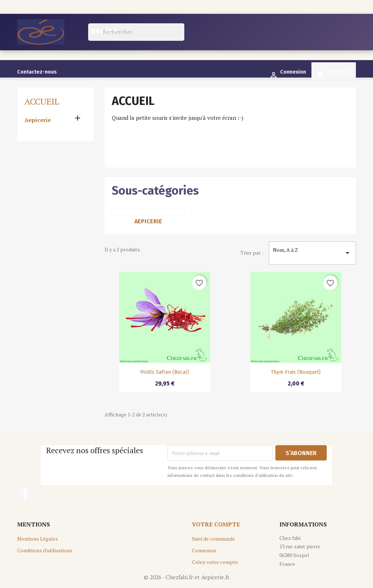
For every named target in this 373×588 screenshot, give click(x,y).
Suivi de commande (213, 539)
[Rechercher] (136, 32)
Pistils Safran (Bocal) (165, 372)
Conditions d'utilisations (45, 550)
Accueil (42, 101)
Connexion (204, 550)
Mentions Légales (38, 539)
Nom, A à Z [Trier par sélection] (312, 253)
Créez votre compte (215, 562)
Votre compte (216, 524)
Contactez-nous (37, 72)
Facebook (25, 493)
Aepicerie (38, 120)
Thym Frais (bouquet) (296, 372)
